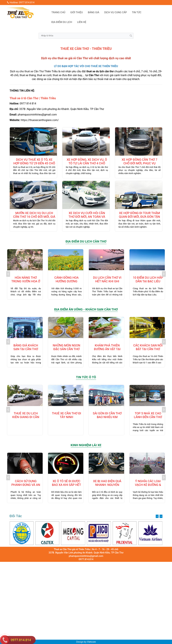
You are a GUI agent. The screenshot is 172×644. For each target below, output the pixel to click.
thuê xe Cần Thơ (34, 71)
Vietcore (91, 642)
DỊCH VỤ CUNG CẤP (116, 12)
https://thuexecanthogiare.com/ (40, 120)
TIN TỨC (137, 12)
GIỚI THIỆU (77, 12)
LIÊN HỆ (82, 22)
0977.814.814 (21, 640)
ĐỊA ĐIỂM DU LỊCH (62, 22)
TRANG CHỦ (58, 12)
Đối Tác (86, 516)
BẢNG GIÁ (94, 12)
